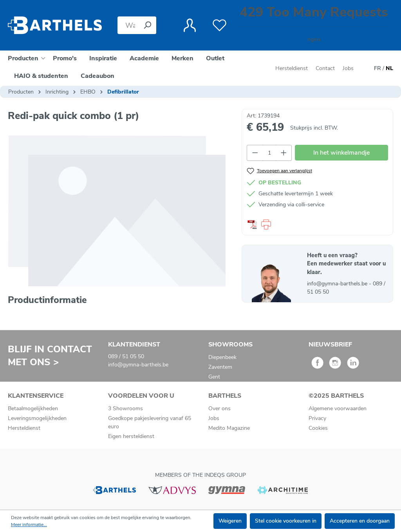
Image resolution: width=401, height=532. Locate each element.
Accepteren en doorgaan (360, 521)
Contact (325, 68)
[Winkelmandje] (314, 25)
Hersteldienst (292, 68)
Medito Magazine (229, 428)
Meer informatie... (29, 525)
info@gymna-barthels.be (338, 284)
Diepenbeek (222, 357)
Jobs (348, 68)
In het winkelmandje (341, 153)
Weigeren (230, 521)
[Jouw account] (190, 25)
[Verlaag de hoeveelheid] (255, 153)
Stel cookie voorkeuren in (286, 521)
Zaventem (220, 367)
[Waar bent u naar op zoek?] (128, 25)
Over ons (219, 408)
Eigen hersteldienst (131, 436)
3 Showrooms (126, 408)
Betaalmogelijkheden (33, 408)
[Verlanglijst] (219, 25)
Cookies (318, 428)
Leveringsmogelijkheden (37, 418)
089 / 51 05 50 (126, 356)
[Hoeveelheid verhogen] (284, 153)
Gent (214, 377)
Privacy (317, 418)
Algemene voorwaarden (338, 408)
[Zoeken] (147, 25)
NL (389, 69)
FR (378, 69)
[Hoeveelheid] (269, 153)
